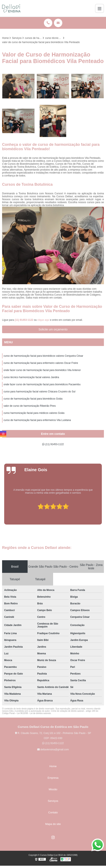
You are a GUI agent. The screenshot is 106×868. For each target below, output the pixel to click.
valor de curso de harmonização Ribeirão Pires (30, 406)
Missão (53, 789)
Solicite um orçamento (53, 329)
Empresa (53, 778)
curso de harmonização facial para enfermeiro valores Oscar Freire (41, 363)
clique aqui (43, 320)
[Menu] (100, 8)
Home (53, 766)
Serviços (53, 801)
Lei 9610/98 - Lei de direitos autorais (34, 713)
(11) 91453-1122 (24, 320)
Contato (53, 812)
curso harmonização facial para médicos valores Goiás (34, 413)
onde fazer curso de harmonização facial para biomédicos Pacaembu (42, 384)
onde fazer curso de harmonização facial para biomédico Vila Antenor (42, 370)
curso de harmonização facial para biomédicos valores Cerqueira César (43, 356)
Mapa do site (53, 824)
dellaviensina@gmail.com (53, 750)
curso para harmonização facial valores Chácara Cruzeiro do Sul (40, 392)
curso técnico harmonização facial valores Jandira (31, 377)
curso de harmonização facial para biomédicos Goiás (33, 399)
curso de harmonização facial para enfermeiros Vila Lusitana (37, 420)
